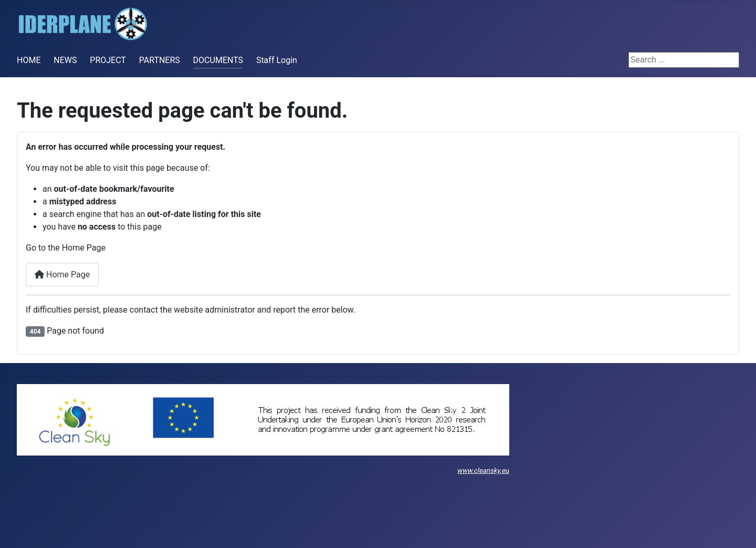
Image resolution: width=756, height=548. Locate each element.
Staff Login (277, 60)
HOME (29, 60)
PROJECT (108, 60)
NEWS (65, 60)
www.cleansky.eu (483, 471)
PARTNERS (160, 60)
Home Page (62, 275)
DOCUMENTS (218, 60)
